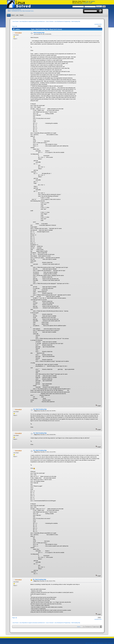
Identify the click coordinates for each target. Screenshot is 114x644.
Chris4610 (18, 33)
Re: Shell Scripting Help (40, 409)
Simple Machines (100, 643)
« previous (97, 24)
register (93, 1)
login (87, 1)
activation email (87, 3)
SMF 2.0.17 (88, 643)
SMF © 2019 (94, 643)
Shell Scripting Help (39, 33)
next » (101, 24)
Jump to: (79, 627)
